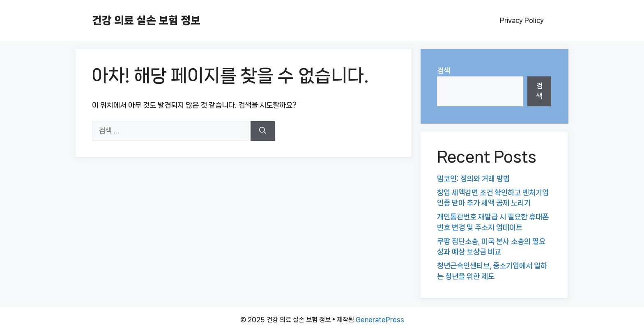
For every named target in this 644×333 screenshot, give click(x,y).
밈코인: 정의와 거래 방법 (473, 179)
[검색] (263, 131)
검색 (444, 71)
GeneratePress (380, 320)
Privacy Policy (522, 20)
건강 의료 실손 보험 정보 (146, 20)
